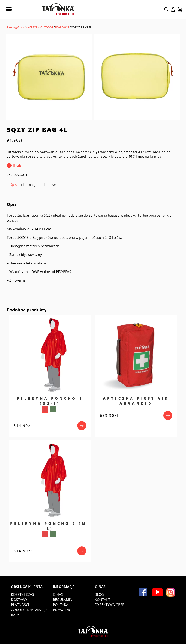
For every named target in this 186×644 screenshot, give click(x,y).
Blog (99, 594)
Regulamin (63, 600)
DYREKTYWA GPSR (110, 605)
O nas (58, 594)
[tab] (13, 185)
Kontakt (103, 600)
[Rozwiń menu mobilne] (9, 9)
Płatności (20, 605)
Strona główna (15, 27)
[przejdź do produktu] (82, 426)
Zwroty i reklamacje (29, 610)
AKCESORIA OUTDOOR (40, 27)
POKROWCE (62, 27)
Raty (15, 615)
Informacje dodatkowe (38, 185)
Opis (13, 185)
